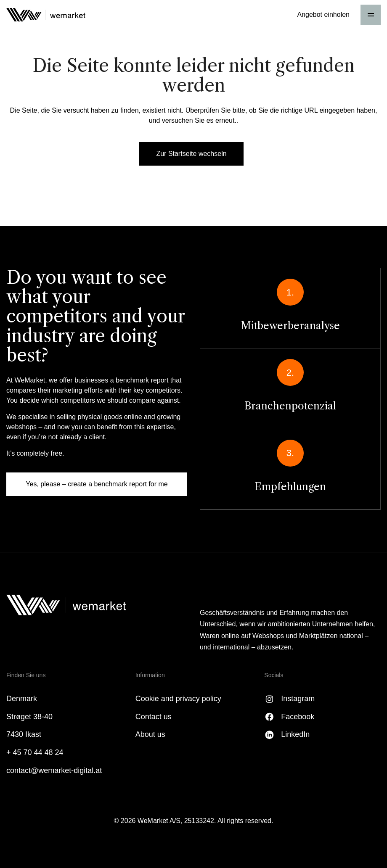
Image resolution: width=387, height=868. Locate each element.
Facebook (298, 717)
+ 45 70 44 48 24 (35, 752)
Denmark (22, 699)
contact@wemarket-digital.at (54, 770)
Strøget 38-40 (29, 717)
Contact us (154, 717)
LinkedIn (295, 734)
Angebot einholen (323, 15)
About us (150, 734)
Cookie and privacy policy (178, 699)
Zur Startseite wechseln (191, 154)
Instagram (298, 699)
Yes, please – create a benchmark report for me (97, 484)
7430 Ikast (24, 734)
